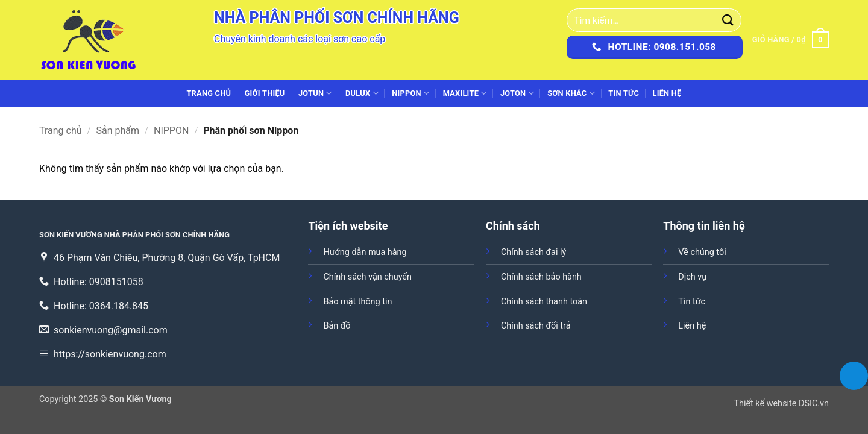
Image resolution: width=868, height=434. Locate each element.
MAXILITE (465, 93)
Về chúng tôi (702, 252)
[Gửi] (728, 20)
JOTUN (315, 93)
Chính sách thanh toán (544, 302)
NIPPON (410, 93)
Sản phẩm (118, 131)
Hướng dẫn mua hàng (365, 252)
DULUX (362, 93)
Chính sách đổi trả (536, 326)
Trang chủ (209, 93)
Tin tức (624, 93)
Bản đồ (337, 326)
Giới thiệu (265, 93)
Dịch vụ (692, 277)
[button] (791, 40)
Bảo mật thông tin (357, 302)
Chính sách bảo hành (541, 277)
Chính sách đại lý (533, 252)
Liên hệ (667, 93)
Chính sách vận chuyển (367, 277)
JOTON (517, 93)
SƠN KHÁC (571, 93)
